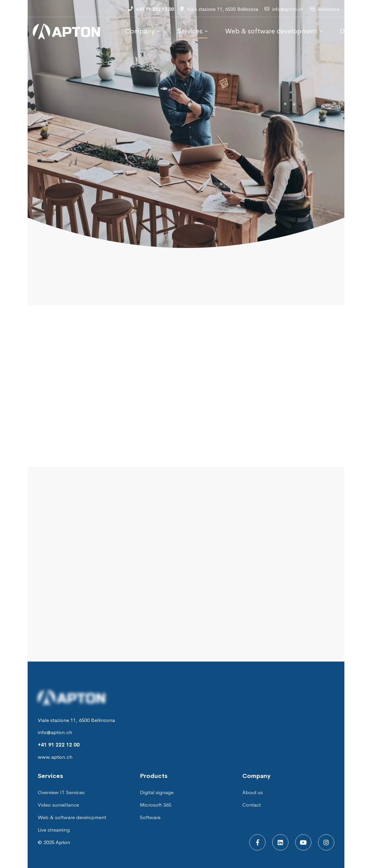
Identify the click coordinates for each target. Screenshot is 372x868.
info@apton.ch (55, 732)
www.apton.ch (55, 757)
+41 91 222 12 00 (59, 745)
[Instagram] (326, 842)
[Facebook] (257, 842)
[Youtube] (303, 842)
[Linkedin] (280, 842)
